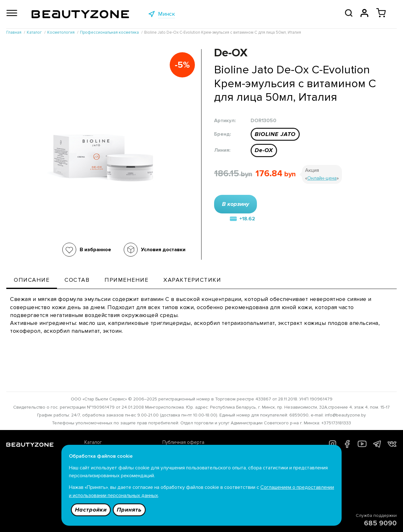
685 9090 (380, 523)
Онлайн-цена (322, 178)
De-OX (264, 150)
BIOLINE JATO (275, 134)
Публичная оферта (183, 442)
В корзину (236, 204)
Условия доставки (163, 250)
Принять (129, 510)
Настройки (91, 510)
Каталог (93, 442)
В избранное (95, 250)
